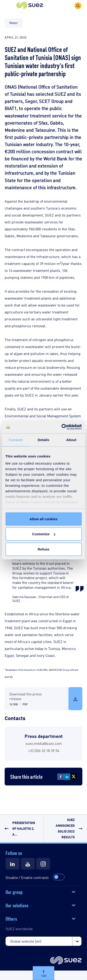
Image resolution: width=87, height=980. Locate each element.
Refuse (43, 549)
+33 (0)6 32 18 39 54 (44, 750)
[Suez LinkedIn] (13, 864)
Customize (44, 534)
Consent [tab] (16, 440)
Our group (14, 892)
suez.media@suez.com (44, 743)
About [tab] (71, 440)
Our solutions (17, 905)
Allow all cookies (43, 519)
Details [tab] (44, 440)
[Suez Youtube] (28, 864)
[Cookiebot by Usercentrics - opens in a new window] (62, 427)
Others (11, 918)
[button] (30, 6)
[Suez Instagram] (43, 864)
